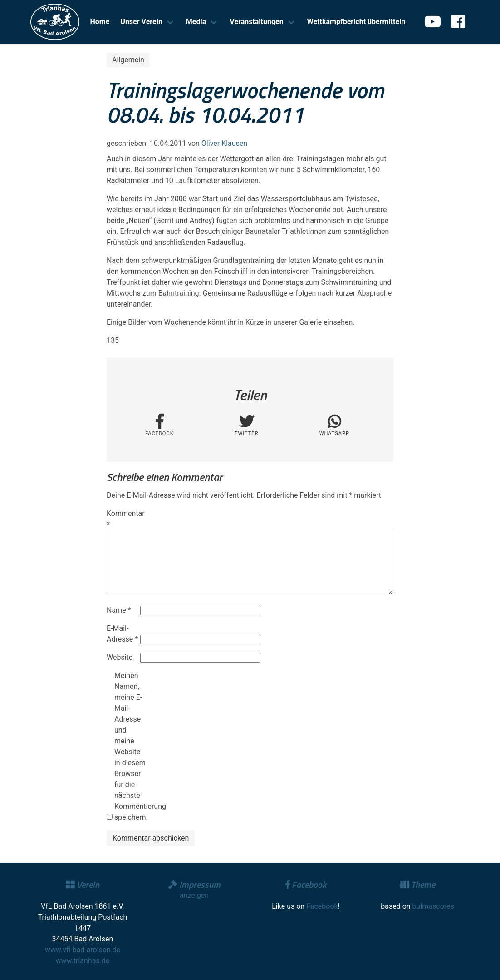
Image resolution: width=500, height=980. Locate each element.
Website (120, 657)
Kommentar (123, 519)
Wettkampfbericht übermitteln (356, 22)
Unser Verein (141, 22)
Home (100, 22)
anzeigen (194, 895)
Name (119, 610)
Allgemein (128, 60)
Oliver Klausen (224, 143)
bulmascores (433, 906)
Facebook (322, 906)
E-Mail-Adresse (122, 634)
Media (196, 22)
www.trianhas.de (83, 961)
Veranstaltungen (256, 22)
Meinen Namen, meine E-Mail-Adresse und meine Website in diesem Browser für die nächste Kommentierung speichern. (130, 746)
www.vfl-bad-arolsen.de (83, 950)
